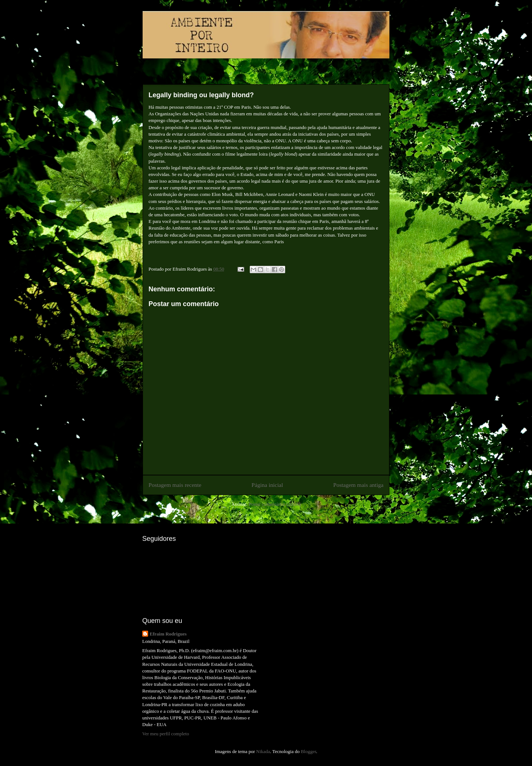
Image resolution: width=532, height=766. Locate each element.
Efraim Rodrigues (168, 634)
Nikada (263, 751)
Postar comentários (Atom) (275, 504)
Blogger (308, 751)
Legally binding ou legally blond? (201, 95)
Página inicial (267, 485)
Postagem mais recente (175, 485)
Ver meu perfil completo (166, 734)
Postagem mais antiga (358, 485)
